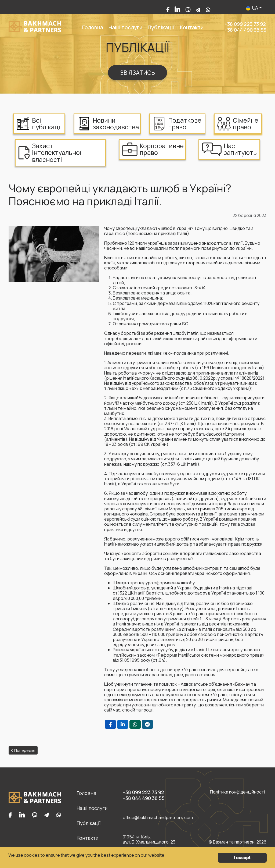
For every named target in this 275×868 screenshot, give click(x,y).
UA (253, 8)
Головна (93, 27)
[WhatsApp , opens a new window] (135, 724)
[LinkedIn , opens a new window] (123, 724)
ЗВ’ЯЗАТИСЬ (137, 72)
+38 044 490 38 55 (245, 30)
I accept (242, 858)
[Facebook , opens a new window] (110, 724)
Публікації (161, 27)
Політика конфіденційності (237, 792)
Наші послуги (125, 27)
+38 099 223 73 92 (245, 24)
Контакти (192, 27)
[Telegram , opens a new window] (147, 724)
